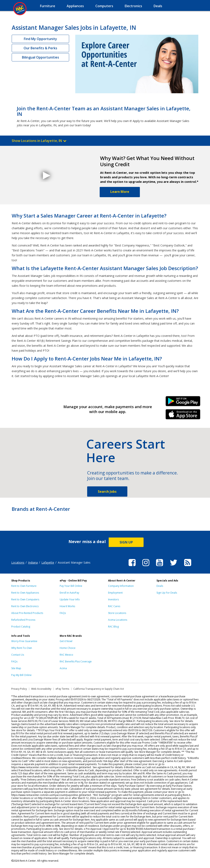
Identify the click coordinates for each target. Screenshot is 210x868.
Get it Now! (66, 641)
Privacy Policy (19, 689)
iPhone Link (183, 416)
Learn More (120, 192)
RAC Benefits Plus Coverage (76, 661)
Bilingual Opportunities (41, 57)
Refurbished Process (23, 620)
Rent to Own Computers (25, 599)
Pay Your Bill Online (71, 586)
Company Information (121, 586)
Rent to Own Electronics (25, 606)
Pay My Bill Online (21, 675)
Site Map (16, 668)
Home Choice (68, 648)
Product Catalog (21, 627)
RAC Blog (113, 627)
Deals (160, 586)
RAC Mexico (66, 655)
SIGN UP (126, 542)
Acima (63, 668)
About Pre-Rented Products (27, 613)
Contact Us (18, 655)
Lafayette (48, 562)
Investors (113, 599)
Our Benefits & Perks (40, 48)
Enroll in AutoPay (69, 593)
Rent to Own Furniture (24, 586)
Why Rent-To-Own (22, 648)
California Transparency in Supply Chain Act (99, 689)
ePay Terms (62, 689)
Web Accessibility (41, 689)
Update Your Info (70, 599)
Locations (18, 562)
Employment (115, 593)
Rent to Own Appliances (25, 593)
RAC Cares (114, 606)
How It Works (67, 606)
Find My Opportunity (40, 39)
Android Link (183, 403)
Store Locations (117, 613)
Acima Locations (118, 620)
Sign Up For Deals (167, 593)
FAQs (63, 613)
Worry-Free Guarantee (24, 641)
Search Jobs (107, 492)
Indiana (33, 562)
